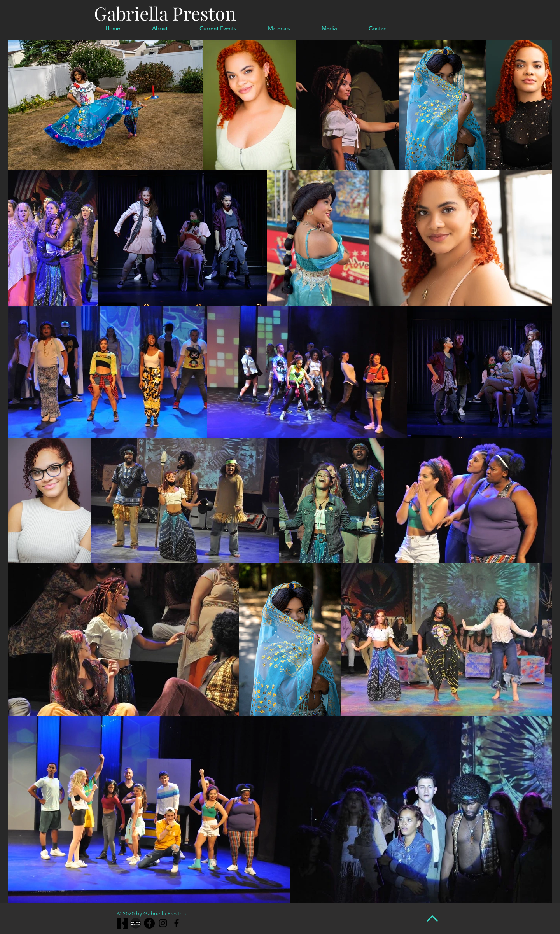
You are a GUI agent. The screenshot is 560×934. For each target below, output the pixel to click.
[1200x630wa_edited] (122, 923)
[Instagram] (163, 923)
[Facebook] (149, 923)
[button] (329, 28)
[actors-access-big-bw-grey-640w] (136, 923)
